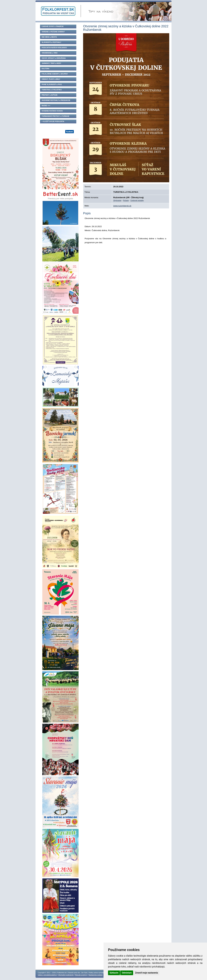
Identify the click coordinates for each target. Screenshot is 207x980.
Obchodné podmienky (66, 975)
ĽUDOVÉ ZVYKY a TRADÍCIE (53, 26)
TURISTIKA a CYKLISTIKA (52, 90)
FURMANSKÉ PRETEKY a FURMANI (55, 116)
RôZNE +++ (46, 106)
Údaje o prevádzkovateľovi (47, 975)
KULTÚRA (46, 69)
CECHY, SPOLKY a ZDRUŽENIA (54, 58)
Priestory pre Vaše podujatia (60, 195)
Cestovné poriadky (137, 200)
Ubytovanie (117, 200)
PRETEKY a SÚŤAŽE (50, 95)
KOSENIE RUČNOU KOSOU (52, 111)
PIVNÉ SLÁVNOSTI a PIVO (52, 84)
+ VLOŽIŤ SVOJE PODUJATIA (53, 121)
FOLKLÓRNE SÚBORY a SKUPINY (55, 74)
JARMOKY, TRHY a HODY (51, 63)
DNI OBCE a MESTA (49, 37)
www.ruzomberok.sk (122, 206)
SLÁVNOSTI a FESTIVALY (52, 42)
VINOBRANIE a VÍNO (50, 53)
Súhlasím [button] (114, 973)
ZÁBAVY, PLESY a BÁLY (51, 79)
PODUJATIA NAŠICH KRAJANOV (54, 48)
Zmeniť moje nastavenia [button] (146, 973)
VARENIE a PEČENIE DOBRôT (53, 32)
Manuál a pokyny (81, 975)
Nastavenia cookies (95, 975)
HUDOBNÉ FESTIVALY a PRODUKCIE (56, 100)
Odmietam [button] (127, 973)
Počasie (126, 200)
